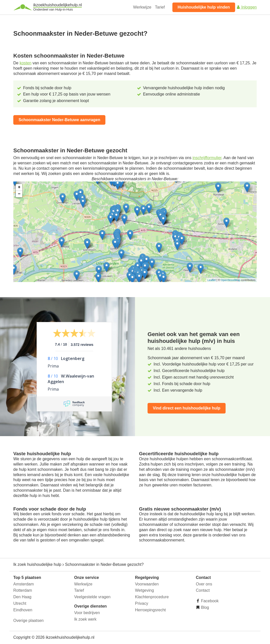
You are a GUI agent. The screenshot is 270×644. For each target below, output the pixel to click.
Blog (205, 607)
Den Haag (22, 597)
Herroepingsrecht (150, 610)
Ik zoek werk (85, 619)
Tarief (160, 7)
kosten (25, 63)
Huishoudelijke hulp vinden (204, 7)
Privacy (142, 603)
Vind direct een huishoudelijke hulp (187, 408)
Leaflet (212, 280)
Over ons (204, 584)
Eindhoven (23, 610)
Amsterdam (24, 584)
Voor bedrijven (87, 613)
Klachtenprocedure (152, 597)
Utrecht (20, 603)
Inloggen (246, 7)
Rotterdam (23, 590)
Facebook (209, 601)
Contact (203, 590)
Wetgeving (144, 590)
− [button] (19, 194)
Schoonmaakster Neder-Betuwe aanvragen (59, 120)
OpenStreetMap (231, 280)
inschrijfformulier (207, 158)
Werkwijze (142, 7)
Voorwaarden (147, 584)
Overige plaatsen (28, 620)
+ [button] (19, 187)
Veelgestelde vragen (92, 597)
